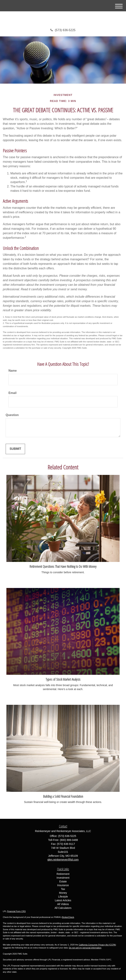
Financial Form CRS (16, 911)
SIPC (109, 960)
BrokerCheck (68, 917)
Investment (63, 878)
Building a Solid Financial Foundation (63, 796)
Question (12, 415)
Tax (63, 889)
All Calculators (63, 908)
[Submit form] (15, 449)
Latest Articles (63, 900)
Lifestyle (63, 897)
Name (13, 371)
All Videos (63, 904)
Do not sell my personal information (85, 948)
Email (13, 393)
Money (63, 893)
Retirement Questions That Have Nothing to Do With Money (63, 566)
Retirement (63, 874)
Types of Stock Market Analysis (63, 679)
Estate (63, 881)
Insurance (63, 885)
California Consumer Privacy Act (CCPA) (97, 945)
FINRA (102, 960)
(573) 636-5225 (63, 30)
